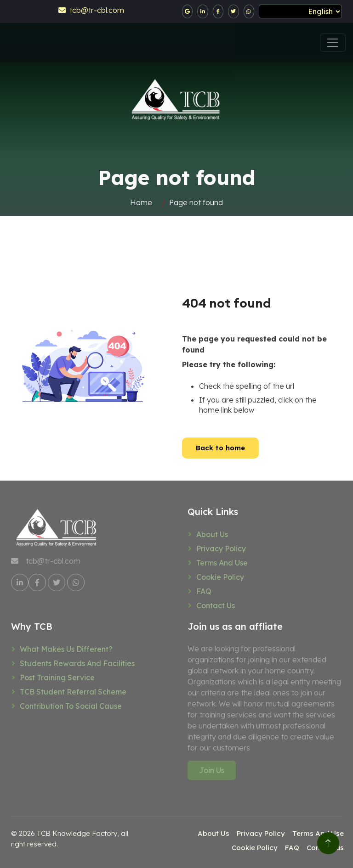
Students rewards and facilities (77, 663)
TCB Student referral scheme (73, 692)
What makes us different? (66, 649)
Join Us (212, 770)
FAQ (204, 591)
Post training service (57, 678)
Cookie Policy (220, 577)
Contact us (216, 605)
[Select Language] (300, 11)
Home (141, 202)
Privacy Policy (221, 549)
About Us (212, 534)
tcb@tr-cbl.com (91, 10)
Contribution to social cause (71, 706)
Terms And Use (222, 563)
